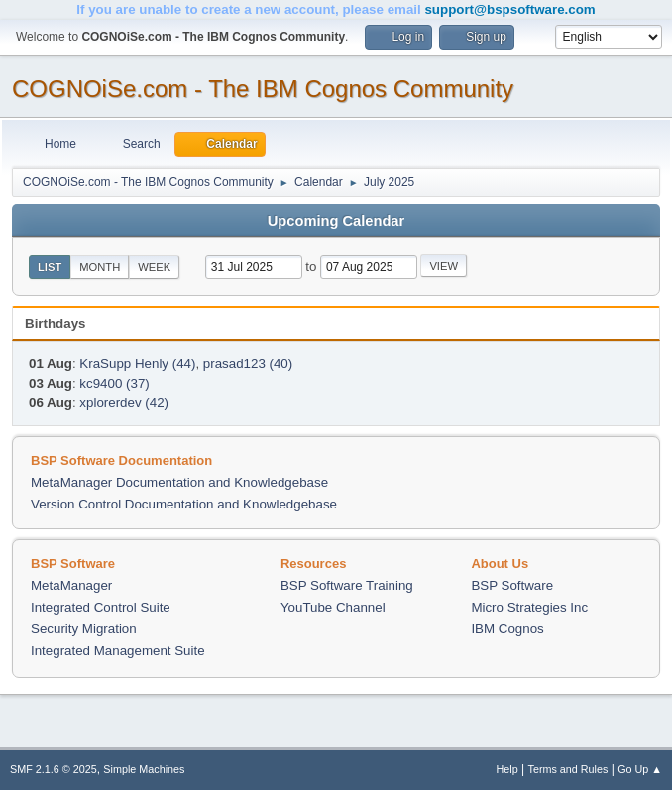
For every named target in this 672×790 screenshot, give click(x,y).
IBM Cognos (507, 629)
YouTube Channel (333, 607)
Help (507, 769)
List (50, 267)
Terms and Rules (568, 769)
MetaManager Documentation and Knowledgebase (179, 482)
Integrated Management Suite (118, 651)
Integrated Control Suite (101, 607)
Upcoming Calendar (336, 221)
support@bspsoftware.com (509, 9)
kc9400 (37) (114, 383)
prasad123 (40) (248, 363)
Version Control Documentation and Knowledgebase (184, 504)
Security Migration (84, 629)
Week (154, 267)
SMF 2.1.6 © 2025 (54, 769)
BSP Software (512, 585)
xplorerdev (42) (124, 403)
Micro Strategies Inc (529, 607)
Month (100, 267)
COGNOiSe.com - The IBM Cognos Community (263, 89)
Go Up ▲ (640, 769)
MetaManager (71, 585)
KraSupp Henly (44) (137, 363)
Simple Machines (144, 769)
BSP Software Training (347, 585)
